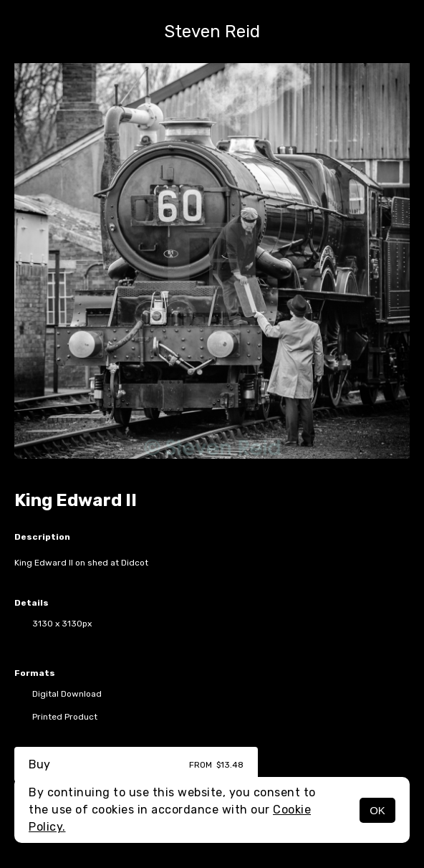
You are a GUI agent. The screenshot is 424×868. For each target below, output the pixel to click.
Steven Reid (212, 32)
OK (377, 810)
